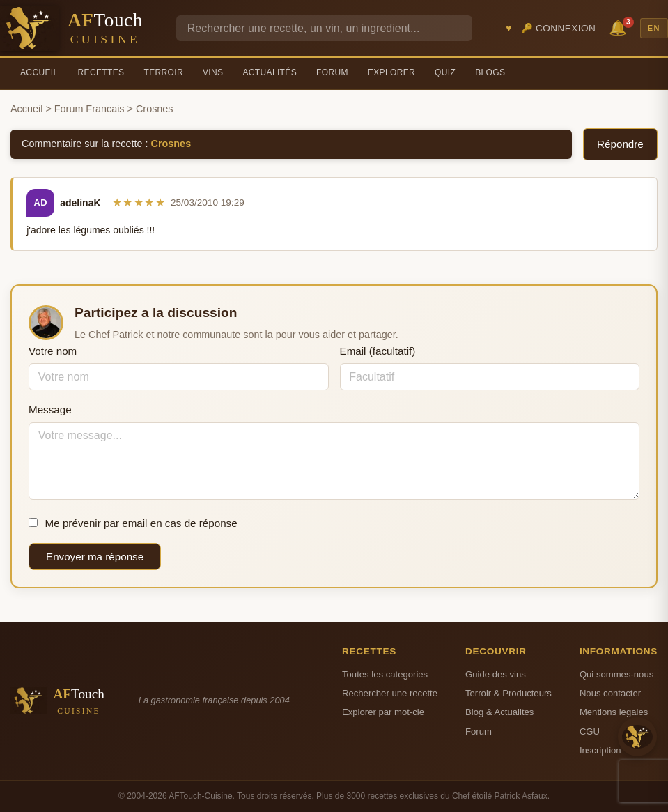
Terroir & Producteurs (508, 693)
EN (654, 28)
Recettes (101, 72)
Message (50, 409)
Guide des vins (496, 674)
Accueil (39, 72)
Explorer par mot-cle (383, 712)
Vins (213, 72)
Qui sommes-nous (616, 674)
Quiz (445, 72)
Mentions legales (614, 712)
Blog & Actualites (499, 712)
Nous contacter (610, 693)
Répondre (620, 144)
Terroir (163, 72)
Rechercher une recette (390, 693)
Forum (332, 72)
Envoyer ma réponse (95, 557)
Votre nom (53, 351)
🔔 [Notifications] (620, 27)
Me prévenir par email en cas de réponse (133, 523)
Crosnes (171, 144)
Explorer (391, 72)
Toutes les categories (385, 674)
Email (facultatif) (378, 351)
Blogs (490, 72)
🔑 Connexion (559, 28)
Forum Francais (90, 109)
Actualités (270, 72)
